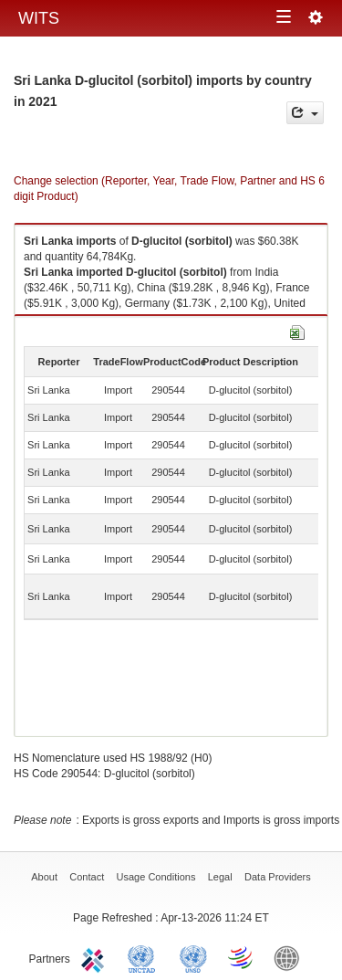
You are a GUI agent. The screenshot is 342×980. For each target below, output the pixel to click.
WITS (39, 18)
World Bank (291, 957)
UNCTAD (145, 957)
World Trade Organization (242, 957)
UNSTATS (193, 957)
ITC (96, 957)
